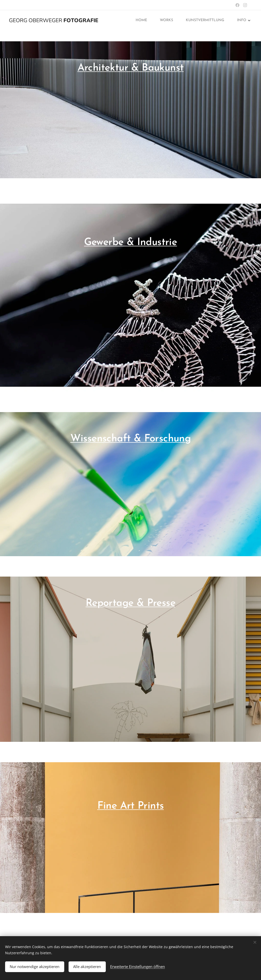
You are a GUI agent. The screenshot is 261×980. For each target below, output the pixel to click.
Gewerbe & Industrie (131, 243)
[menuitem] (211, 21)
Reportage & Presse (130, 603)
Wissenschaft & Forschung (131, 439)
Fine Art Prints (131, 806)
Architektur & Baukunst (131, 68)
